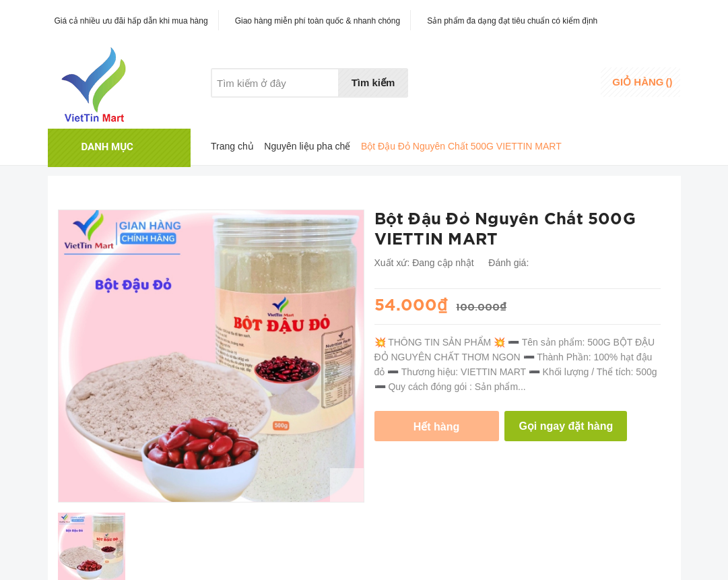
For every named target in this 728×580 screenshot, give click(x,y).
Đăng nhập (570, 78)
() (642, 82)
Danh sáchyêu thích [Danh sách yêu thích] (496, 84)
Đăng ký (564, 91)
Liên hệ (350, 108)
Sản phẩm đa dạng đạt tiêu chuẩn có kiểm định (512, 21)
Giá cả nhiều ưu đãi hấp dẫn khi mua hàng (131, 21)
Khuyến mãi (293, 108)
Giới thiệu (231, 108)
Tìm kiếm (373, 83)
